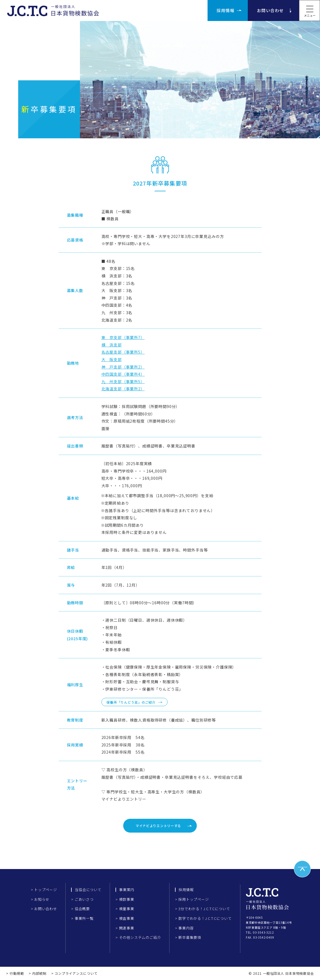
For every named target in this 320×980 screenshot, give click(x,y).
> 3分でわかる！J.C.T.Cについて (203, 909)
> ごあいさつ (82, 899)
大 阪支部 (112, 359)
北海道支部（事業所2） (123, 389)
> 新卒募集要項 (188, 937)
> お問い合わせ (44, 909)
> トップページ (44, 890)
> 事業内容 (184, 928)
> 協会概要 (80, 909)
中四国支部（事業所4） (123, 374)
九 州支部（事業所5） (123, 382)
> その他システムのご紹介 (138, 937)
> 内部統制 (38, 973)
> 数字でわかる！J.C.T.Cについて (203, 918)
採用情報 (226, 10)
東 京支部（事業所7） (123, 337)
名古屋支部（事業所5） (123, 352)
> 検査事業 (125, 918)
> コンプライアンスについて (74, 973)
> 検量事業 (125, 909)
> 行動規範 (15, 973)
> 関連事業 (125, 928)
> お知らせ (40, 899)
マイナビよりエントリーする (158, 826)
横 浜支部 (112, 345)
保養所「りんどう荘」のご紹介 (131, 702)
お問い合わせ (270, 10)
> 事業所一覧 (82, 918)
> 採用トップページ (192, 899)
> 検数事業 (125, 899)
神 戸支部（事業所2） (123, 367)
